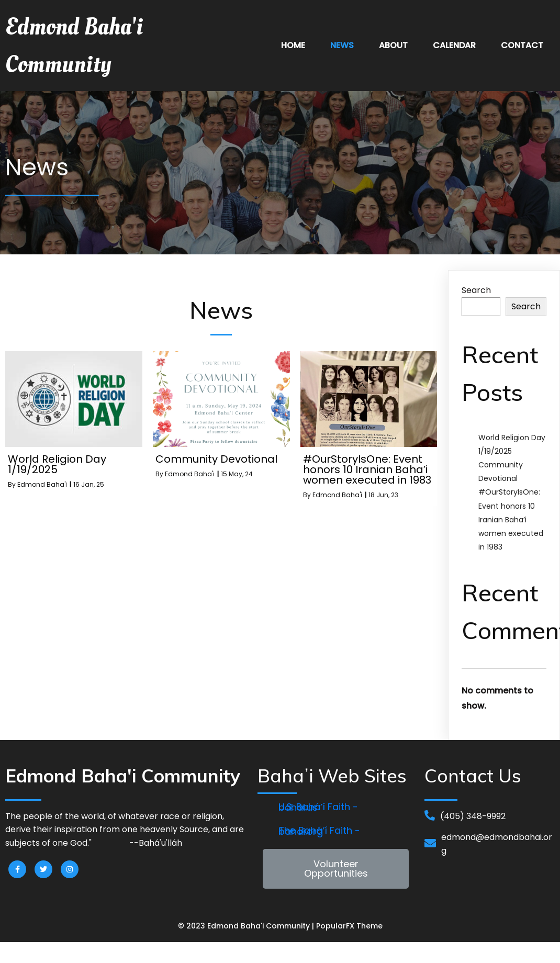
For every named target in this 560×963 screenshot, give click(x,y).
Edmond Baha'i (42, 484)
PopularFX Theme (349, 926)
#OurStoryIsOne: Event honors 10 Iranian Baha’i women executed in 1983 (511, 519)
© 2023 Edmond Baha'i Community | (247, 926)
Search (476, 290)
